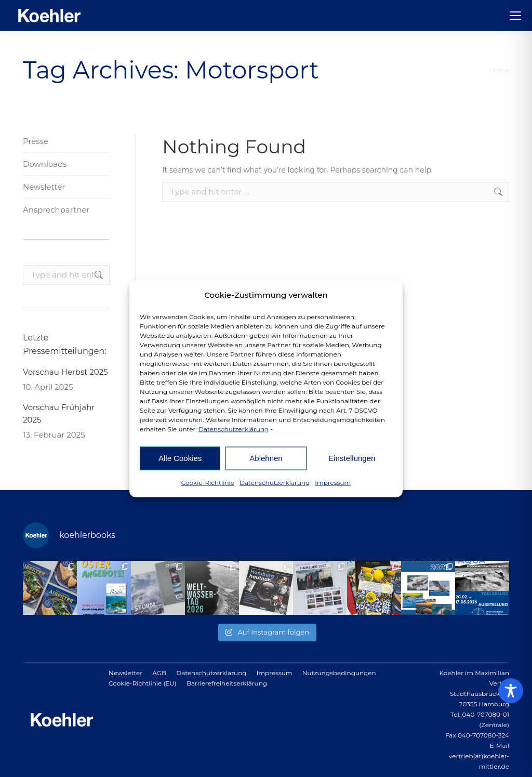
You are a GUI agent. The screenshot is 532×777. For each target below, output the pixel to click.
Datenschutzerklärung (234, 429)
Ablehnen (266, 458)
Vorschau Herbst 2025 (65, 372)
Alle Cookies (180, 458)
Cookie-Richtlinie (208, 482)
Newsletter (44, 187)
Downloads (45, 164)
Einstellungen (352, 458)
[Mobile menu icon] (515, 16)
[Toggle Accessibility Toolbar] (511, 691)
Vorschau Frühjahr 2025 (59, 413)
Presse (36, 141)
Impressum (333, 482)
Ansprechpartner (56, 210)
